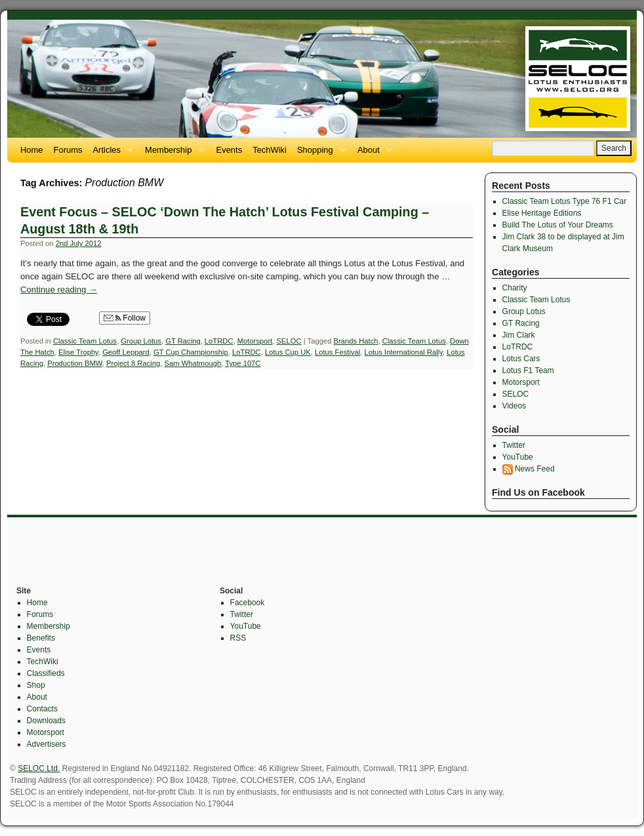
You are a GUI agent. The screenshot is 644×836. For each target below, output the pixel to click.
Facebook (248, 603)
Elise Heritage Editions (542, 213)
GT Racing (183, 341)
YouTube (518, 457)
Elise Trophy (78, 352)
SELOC (289, 341)
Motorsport (255, 341)
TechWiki (270, 150)
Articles (110, 154)
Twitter (514, 445)
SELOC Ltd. (39, 768)
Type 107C (243, 363)
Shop (36, 685)
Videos (514, 406)
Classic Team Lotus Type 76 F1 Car (565, 201)
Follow (125, 318)
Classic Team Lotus (85, 341)
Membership (172, 154)
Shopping (319, 154)
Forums (68, 150)
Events (230, 150)
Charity (515, 288)
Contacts (42, 709)
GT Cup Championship (191, 352)
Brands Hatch (356, 341)
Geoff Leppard (126, 352)
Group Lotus (141, 341)
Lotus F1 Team (528, 370)
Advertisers (47, 744)
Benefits (41, 638)
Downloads (46, 721)
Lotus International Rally (403, 352)
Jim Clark (519, 335)
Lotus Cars (521, 359)
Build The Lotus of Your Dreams (558, 225)
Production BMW (75, 363)
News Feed (529, 469)
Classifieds (46, 673)
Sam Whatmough (193, 363)
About (372, 154)
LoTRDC (219, 341)
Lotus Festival (337, 352)
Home (32, 150)
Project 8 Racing (133, 363)
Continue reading (59, 289)
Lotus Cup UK (288, 352)
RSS (238, 638)
